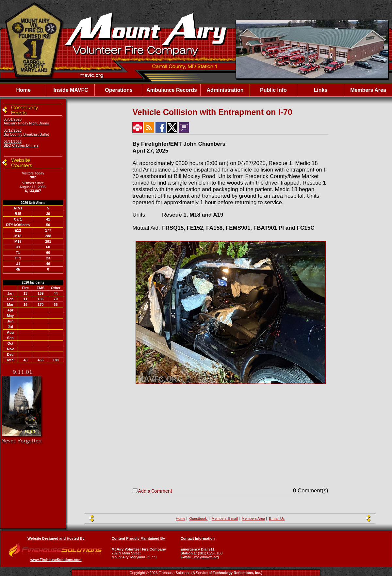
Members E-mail (225, 518)
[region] (196, 90)
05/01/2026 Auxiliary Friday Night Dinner (26, 121)
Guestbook (198, 518)
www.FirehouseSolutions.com (56, 560)
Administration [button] (225, 90)
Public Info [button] (273, 90)
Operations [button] (119, 90)
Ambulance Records (172, 90)
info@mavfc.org (206, 557)
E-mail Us (277, 518)
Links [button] (321, 90)
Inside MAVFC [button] (71, 90)
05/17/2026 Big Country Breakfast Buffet (26, 132)
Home (23, 90)
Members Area (368, 90)
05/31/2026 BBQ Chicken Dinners (21, 143)
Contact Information (198, 538)
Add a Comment (155, 491)
